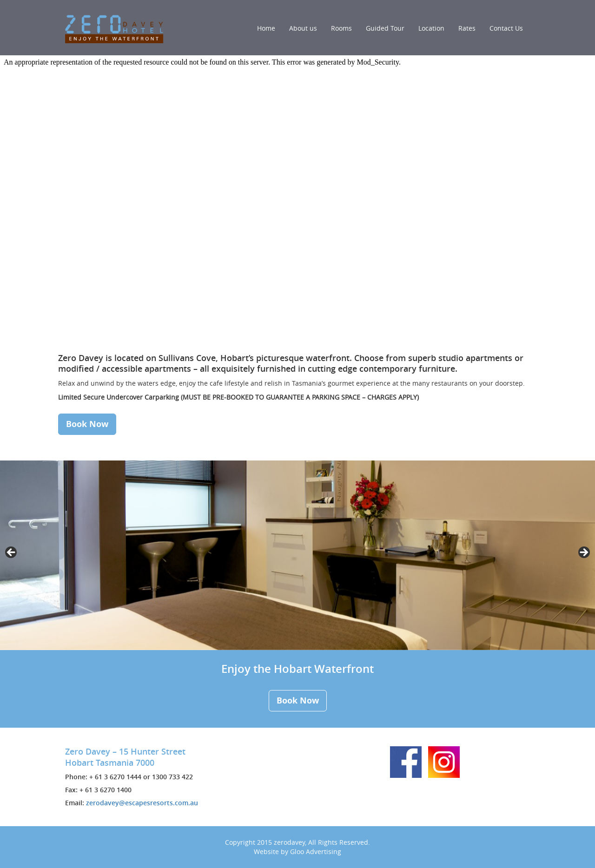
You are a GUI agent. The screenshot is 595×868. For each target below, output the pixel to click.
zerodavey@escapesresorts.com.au (142, 803)
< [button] (12, 553)
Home (266, 28)
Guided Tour (385, 28)
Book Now (87, 424)
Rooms (341, 28)
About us (303, 28)
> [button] (583, 553)
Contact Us (506, 28)
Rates (467, 28)
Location (431, 28)
